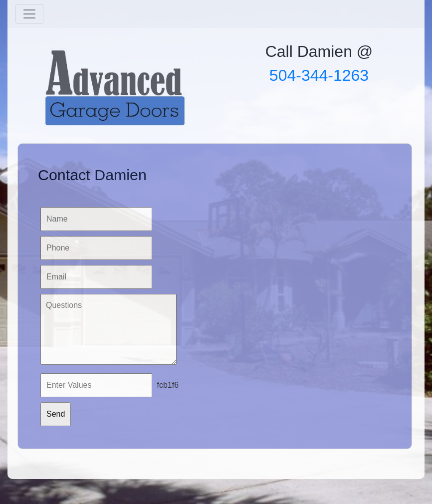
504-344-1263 (319, 75)
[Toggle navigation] (29, 14)
